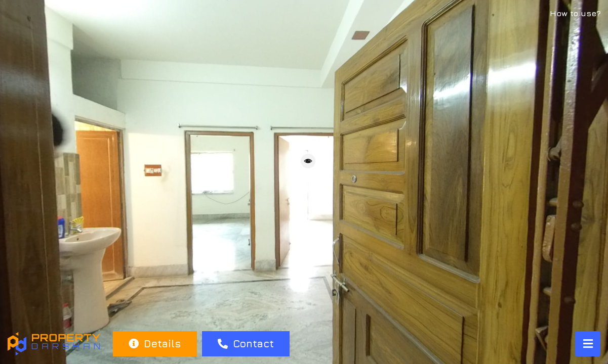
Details (155, 344)
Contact (246, 344)
